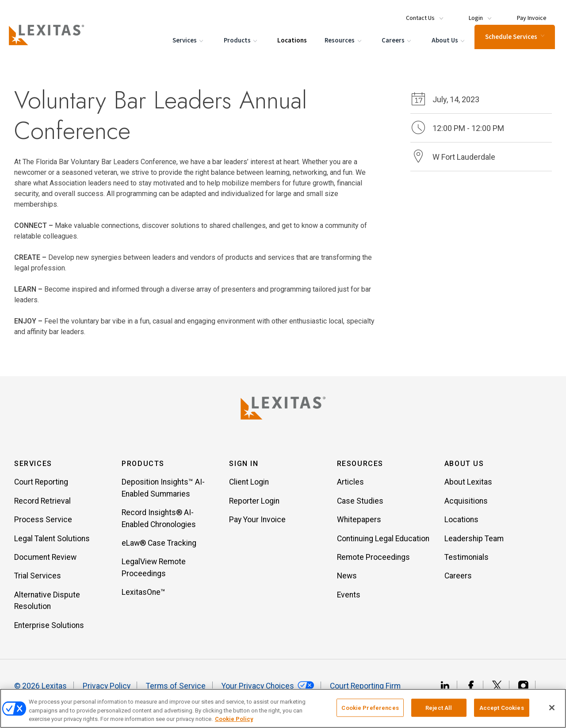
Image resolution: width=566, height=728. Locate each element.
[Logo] (54, 42)
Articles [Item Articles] (350, 485)
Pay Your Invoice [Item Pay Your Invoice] (257, 523)
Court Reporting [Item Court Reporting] (41, 485)
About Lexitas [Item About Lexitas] (468, 485)
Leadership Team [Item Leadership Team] (474, 542)
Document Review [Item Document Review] (45, 560)
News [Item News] (347, 579)
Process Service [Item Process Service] (43, 523)
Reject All (439, 707)
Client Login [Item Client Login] (249, 485)
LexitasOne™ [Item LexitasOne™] (143, 595)
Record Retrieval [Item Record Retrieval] (42, 504)
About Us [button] (464, 467)
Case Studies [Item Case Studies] (360, 504)
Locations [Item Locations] (461, 523)
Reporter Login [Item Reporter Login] (254, 504)
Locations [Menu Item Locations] (289, 48)
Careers (395, 49)
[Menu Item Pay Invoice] (524, 14)
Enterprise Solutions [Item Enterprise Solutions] (49, 628)
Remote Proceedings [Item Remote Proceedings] (373, 560)
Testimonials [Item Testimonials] (467, 560)
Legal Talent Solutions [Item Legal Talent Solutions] (52, 542)
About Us (446, 49)
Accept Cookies (502, 707)
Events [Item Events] (349, 598)
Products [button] (143, 467)
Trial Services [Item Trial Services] (38, 579)
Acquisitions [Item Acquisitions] (466, 504)
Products (239, 49)
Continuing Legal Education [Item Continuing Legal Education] (383, 542)
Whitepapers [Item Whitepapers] (359, 523)
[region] (283, 708)
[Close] (552, 708)
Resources (342, 49)
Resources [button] (360, 467)
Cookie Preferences (370, 707)
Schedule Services (512, 44)
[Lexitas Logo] (283, 408)
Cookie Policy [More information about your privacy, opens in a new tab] (234, 719)
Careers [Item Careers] (458, 579)
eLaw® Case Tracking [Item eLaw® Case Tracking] (159, 546)
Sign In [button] (244, 467)
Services (186, 49)
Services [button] (33, 467)
